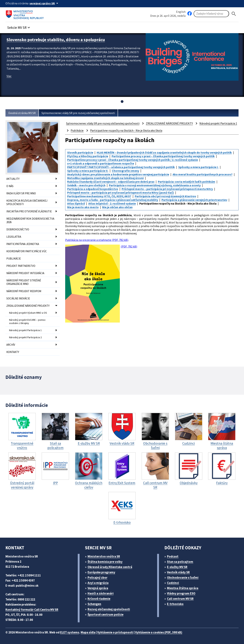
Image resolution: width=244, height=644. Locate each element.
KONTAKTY (13, 352)
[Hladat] (234, 14)
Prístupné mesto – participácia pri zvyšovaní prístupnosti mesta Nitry (167, 189)
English (181, 12)
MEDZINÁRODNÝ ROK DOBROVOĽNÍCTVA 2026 (30, 220)
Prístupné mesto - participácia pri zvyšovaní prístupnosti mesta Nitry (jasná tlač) (121, 193)
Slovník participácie (80, 152)
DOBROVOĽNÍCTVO (18, 229)
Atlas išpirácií (76, 203)
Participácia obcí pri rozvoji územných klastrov (165, 196)
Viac (9, 76)
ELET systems (70, 632)
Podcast (173, 556)
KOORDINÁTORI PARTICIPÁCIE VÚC (27, 251)
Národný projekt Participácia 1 (25, 330)
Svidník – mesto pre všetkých (86, 185)
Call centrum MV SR (180, 599)
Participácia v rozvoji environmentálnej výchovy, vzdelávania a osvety (155, 185)
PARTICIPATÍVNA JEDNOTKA (23, 244)
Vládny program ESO (181, 593)
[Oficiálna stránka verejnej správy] (44, 3)
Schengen (94, 604)
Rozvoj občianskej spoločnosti (109, 609)
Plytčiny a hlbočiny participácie (88, 156)
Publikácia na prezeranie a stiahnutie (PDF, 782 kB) (97, 240)
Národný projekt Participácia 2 (25, 337)
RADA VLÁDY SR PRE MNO (21, 193)
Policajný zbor (98, 578)
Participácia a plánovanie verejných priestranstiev (194, 200)
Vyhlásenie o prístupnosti (115, 632)
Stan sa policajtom (180, 562)
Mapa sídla (88, 632)
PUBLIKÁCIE (14, 259)
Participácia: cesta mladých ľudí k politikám (187, 182)
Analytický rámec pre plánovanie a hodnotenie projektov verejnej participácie (118, 174)
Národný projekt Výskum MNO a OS (28, 313)
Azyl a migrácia (98, 583)
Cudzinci (173, 583)
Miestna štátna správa (183, 588)
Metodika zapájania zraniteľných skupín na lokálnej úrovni (105, 178)
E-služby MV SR (177, 567)
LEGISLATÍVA (14, 237)
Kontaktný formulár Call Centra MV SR (32, 610)
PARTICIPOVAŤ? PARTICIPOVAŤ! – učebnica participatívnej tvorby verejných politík (121, 167)
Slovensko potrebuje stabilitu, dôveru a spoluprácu (56, 40)
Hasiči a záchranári (101, 593)
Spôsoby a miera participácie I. (198, 167)
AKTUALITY (13, 179)
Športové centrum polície (106, 614)
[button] (19, 26)
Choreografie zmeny (125, 171)
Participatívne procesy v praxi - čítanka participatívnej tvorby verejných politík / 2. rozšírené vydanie (133, 160)
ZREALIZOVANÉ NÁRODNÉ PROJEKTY (28, 306)
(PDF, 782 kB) (101, 284)
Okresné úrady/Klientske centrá (110, 567)
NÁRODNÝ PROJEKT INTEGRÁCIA (25, 273)
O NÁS (10, 186)
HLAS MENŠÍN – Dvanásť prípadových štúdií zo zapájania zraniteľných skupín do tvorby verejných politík (164, 152)
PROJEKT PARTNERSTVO (21, 266)
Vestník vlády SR (178, 572)
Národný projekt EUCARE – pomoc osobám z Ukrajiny (27, 321)
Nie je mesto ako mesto (83, 207)
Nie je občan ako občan (117, 207)
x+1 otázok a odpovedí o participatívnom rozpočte (101, 163)
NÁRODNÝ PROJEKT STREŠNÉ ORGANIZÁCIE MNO (24, 282)
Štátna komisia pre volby (105, 562)
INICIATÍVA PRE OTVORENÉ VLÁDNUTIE (29, 211)
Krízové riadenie (99, 599)
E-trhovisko (175, 604)
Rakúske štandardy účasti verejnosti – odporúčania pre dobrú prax (111, 182)
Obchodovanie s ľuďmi (183, 578)
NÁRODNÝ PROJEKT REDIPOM (24, 291)
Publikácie (77, 130)
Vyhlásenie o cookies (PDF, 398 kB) (159, 632)
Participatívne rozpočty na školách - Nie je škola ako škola (126, 130)
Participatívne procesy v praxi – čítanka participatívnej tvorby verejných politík (163, 156)
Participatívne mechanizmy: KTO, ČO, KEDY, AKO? (99, 196)
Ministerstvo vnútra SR (104, 556)
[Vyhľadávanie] (211, 14)
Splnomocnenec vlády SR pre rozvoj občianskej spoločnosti (78, 113)
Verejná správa (98, 588)
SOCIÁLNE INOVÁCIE (18, 298)
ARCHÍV (11, 345)
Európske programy (101, 572)
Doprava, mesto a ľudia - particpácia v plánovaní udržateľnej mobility (113, 200)
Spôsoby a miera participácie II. (88, 171)
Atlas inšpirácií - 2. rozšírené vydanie (112, 203)
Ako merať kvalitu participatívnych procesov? (203, 174)
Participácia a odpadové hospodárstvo (93, 189)
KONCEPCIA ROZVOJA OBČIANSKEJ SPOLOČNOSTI (27, 202)
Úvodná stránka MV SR (22, 113)
